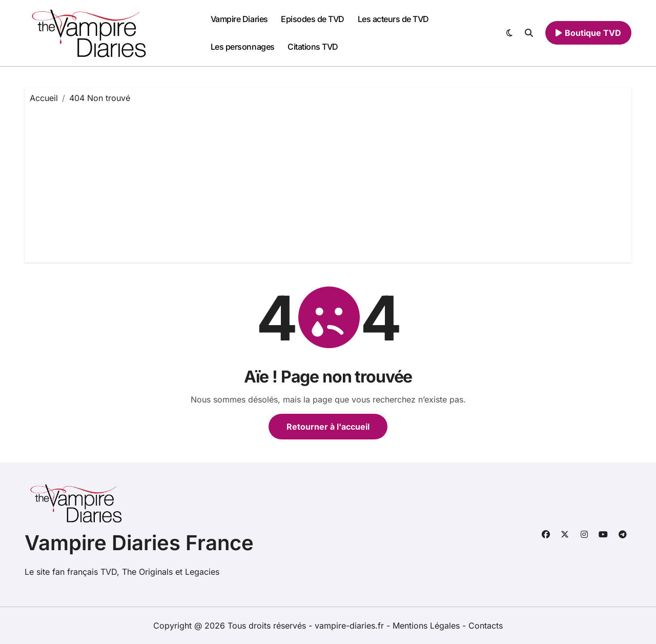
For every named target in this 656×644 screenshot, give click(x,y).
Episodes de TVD (313, 19)
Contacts (486, 626)
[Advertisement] (330, 180)
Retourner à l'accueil (328, 427)
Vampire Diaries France (139, 543)
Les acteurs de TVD (393, 19)
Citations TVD (313, 47)
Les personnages (243, 47)
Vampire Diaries (239, 19)
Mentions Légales (427, 626)
